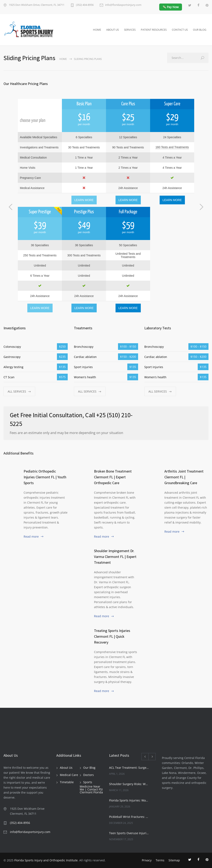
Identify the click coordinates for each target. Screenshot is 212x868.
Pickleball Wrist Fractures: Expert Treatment (129, 817)
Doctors (89, 775)
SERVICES (130, 30)
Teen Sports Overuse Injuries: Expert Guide (129, 833)
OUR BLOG (200, 30)
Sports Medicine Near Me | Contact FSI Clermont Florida (91, 787)
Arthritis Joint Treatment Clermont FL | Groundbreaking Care (184, 477)
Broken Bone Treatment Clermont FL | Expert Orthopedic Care (113, 477)
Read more (31, 536)
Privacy (147, 860)
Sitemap (174, 860)
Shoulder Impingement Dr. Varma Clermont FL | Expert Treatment (115, 557)
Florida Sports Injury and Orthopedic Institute (46, 860)
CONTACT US (180, 30)
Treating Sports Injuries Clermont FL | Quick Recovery (112, 636)
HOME (97, 30)
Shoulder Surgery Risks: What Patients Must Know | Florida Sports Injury (129, 784)
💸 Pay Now (171, 7)
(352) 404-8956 (85, 5)
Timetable (67, 782)
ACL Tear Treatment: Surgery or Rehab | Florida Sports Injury (129, 768)
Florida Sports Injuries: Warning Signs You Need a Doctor (129, 800)
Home (63, 59)
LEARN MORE (84, 200)
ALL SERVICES (17, 391)
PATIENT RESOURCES (154, 30)
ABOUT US (113, 30)
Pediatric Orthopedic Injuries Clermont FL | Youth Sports (45, 477)
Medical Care (69, 775)
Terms (160, 860)
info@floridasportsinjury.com (123, 5)
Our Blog (89, 768)
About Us (66, 768)
